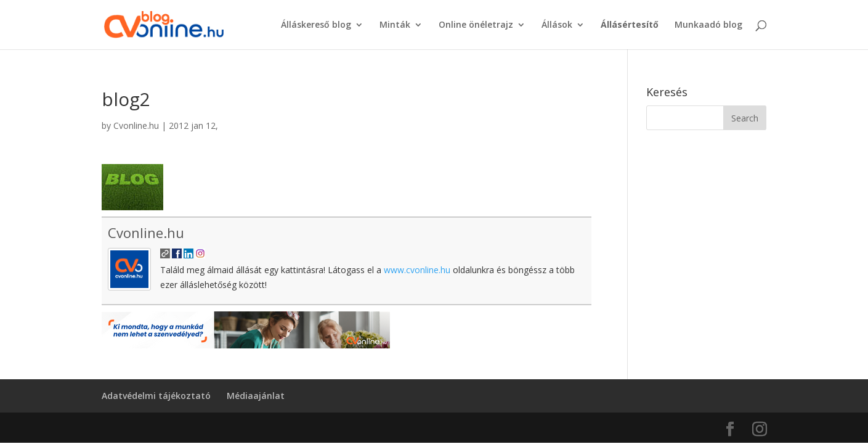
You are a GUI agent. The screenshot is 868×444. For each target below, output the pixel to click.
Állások (557, 25)
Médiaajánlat (256, 396)
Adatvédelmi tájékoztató (156, 396)
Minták (395, 25)
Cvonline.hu (136, 125)
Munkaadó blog (708, 25)
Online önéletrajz (476, 25)
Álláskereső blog (316, 25)
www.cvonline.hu (417, 270)
